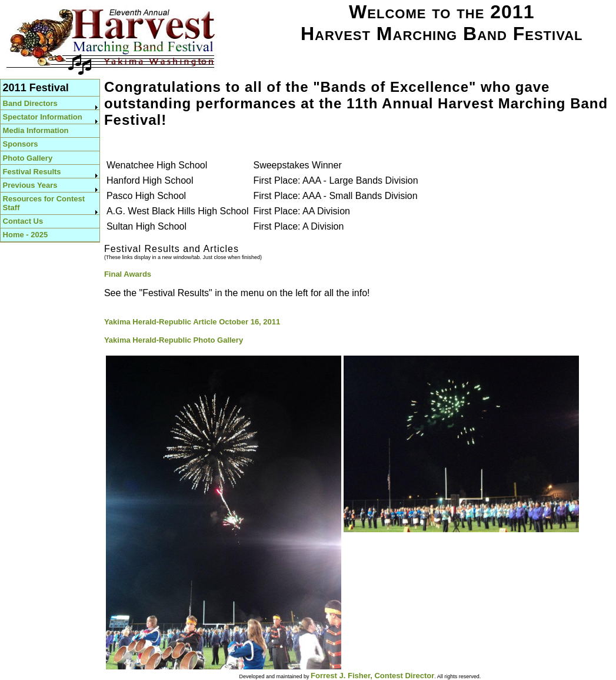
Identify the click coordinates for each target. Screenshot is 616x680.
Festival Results (32, 172)
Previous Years (30, 185)
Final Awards (128, 274)
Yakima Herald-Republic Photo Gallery (174, 340)
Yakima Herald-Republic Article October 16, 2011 (192, 322)
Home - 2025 (26, 235)
